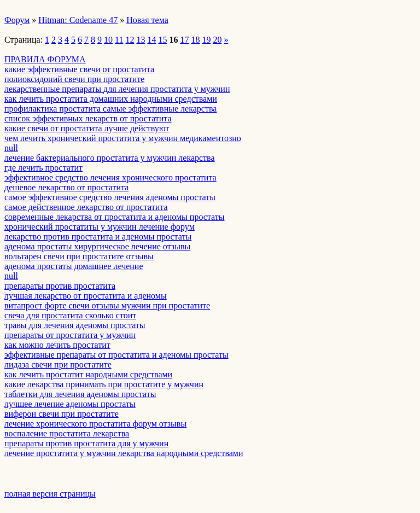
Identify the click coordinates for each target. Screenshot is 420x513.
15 (162, 40)
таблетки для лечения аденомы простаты (80, 394)
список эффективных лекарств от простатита (88, 118)
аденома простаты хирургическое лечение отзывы (97, 246)
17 (184, 40)
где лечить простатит (43, 168)
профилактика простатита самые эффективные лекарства (110, 109)
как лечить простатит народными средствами (88, 374)
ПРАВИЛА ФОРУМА (45, 59)
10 (108, 40)
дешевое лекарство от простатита (66, 187)
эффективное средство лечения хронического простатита (110, 177)
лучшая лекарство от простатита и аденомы (86, 296)
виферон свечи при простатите (62, 414)
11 (119, 40)
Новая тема (147, 20)
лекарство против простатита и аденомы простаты (98, 237)
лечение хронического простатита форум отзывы (95, 424)
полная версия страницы (50, 494)
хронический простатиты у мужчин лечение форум (100, 227)
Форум (17, 20)
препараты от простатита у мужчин (70, 335)
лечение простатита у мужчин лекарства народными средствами (124, 453)
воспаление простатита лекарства (67, 433)
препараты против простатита (60, 286)
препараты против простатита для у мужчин (86, 443)
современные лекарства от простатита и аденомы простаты (115, 217)
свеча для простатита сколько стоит (70, 315)
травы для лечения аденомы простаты (75, 325)
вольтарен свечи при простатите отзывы (79, 256)
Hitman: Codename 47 (78, 20)
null (11, 148)
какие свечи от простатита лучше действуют (87, 128)
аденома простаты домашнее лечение (74, 266)
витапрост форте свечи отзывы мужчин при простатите (107, 305)
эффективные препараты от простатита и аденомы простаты (116, 355)
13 (141, 40)
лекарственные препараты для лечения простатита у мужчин (117, 89)
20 (217, 40)
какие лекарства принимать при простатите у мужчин (104, 384)
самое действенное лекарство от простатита (86, 207)
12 (130, 40)
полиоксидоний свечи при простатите (74, 79)
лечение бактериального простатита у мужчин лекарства (110, 158)
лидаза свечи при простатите (58, 365)
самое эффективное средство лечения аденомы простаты (110, 197)
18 (195, 40)
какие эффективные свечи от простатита (79, 69)
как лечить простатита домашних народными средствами (111, 99)
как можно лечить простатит (57, 345)
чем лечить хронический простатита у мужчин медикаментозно (123, 138)
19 (206, 40)
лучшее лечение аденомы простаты (70, 404)
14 (151, 40)
